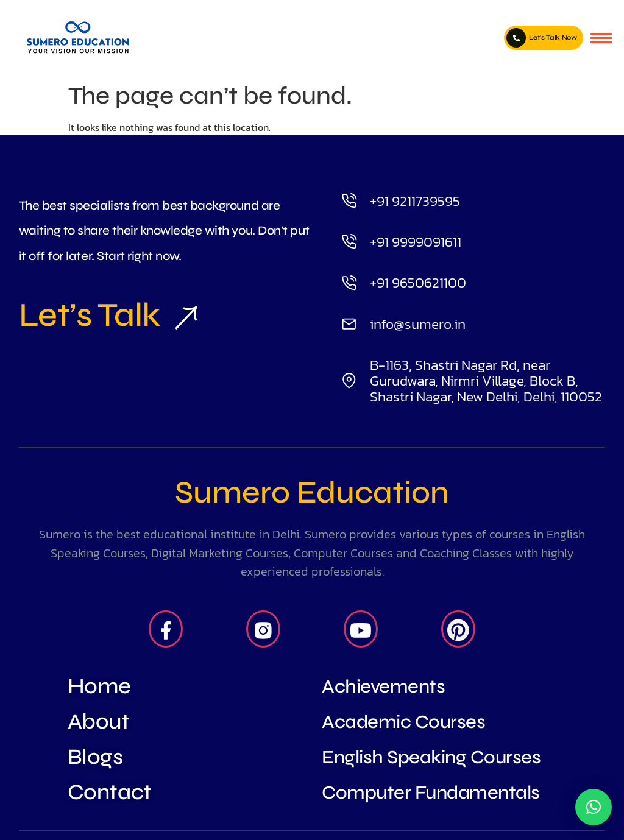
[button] (594, 807)
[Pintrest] (458, 629)
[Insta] (263, 629)
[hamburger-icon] (601, 38)
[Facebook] (166, 629)
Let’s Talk (103, 315)
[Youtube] (361, 629)
